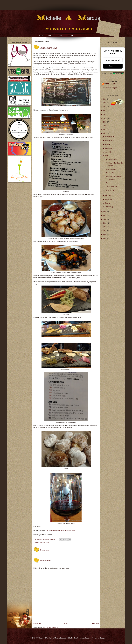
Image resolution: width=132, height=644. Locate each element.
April (107, 195)
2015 (105, 215)
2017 (105, 133)
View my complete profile (110, 88)
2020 (105, 122)
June (107, 152)
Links (50, 35)
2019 (105, 126)
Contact (70, 35)
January (108, 207)
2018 (105, 130)
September (109, 148)
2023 (105, 111)
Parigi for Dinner (111, 191)
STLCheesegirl (45, 539)
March (108, 199)
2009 (105, 238)
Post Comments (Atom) (50, 627)
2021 (105, 118)
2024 (105, 107)
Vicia (107, 183)
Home (41, 35)
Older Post (95, 624)
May (107, 156)
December (109, 137)
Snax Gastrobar (111, 169)
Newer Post (37, 624)
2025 (105, 103)
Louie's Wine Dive (45, 542)
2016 (105, 212)
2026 (105, 99)
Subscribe (113, 66)
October (108, 144)
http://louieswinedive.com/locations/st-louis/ (61, 531)
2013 (105, 223)
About (60, 35)
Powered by (113, 73)
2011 (105, 231)
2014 (105, 219)
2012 (105, 227)
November (109, 141)
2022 (105, 114)
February (108, 203)
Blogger (102, 638)
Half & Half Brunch (112, 173)
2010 (105, 234)
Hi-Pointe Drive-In (111, 159)
